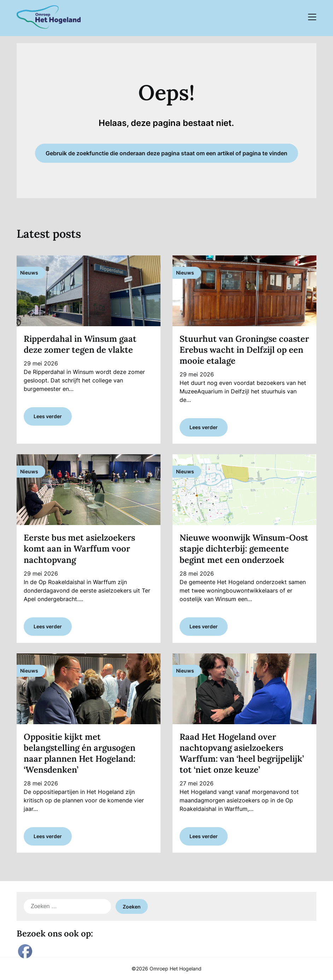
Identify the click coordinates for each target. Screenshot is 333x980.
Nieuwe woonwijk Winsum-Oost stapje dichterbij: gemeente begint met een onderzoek (244, 549)
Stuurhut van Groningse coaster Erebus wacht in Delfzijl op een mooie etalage (244, 350)
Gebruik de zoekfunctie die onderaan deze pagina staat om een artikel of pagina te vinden (166, 153)
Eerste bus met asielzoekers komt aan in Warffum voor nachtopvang (79, 549)
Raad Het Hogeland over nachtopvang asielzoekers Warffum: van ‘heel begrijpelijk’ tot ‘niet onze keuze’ (242, 753)
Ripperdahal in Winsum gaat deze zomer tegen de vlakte (80, 344)
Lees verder (48, 416)
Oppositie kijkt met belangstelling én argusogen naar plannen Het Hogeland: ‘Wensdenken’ (80, 753)
